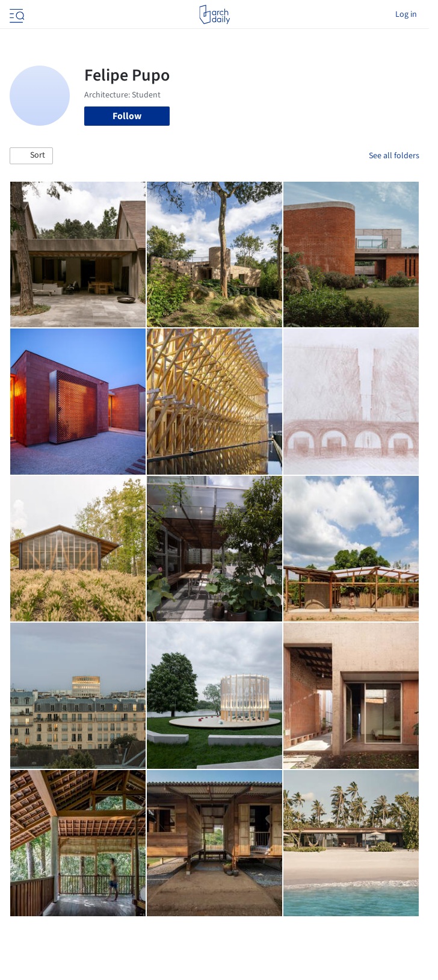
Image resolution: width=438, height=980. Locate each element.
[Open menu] (16, 14)
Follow (127, 116)
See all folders (394, 156)
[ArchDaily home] (214, 14)
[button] (31, 156)
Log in (406, 14)
